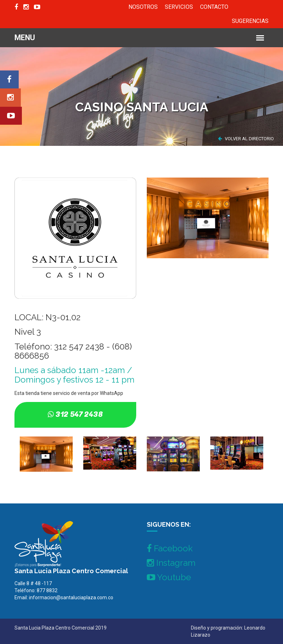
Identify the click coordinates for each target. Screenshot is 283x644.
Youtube (169, 577)
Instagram (171, 563)
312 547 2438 (79, 414)
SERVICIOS (179, 7)
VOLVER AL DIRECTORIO (246, 139)
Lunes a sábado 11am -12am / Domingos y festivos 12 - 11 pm (74, 375)
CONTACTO (214, 7)
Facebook (170, 548)
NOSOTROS (143, 7)
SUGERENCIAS (250, 21)
